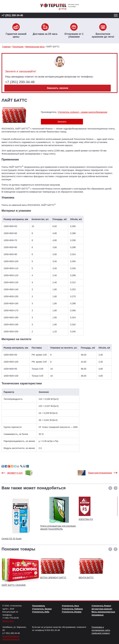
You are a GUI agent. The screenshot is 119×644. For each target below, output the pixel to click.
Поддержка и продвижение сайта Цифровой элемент (101, 630)
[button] (110, 488)
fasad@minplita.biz (11, 636)
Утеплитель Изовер (72, 612)
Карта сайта (8, 621)
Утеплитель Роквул (101, 606)
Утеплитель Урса (70, 606)
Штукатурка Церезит (102, 609)
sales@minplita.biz (11, 639)
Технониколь (39, 606)
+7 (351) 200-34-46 (12, 15)
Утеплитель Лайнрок (72, 609)
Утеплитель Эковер (42, 609)
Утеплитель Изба (41, 612)
